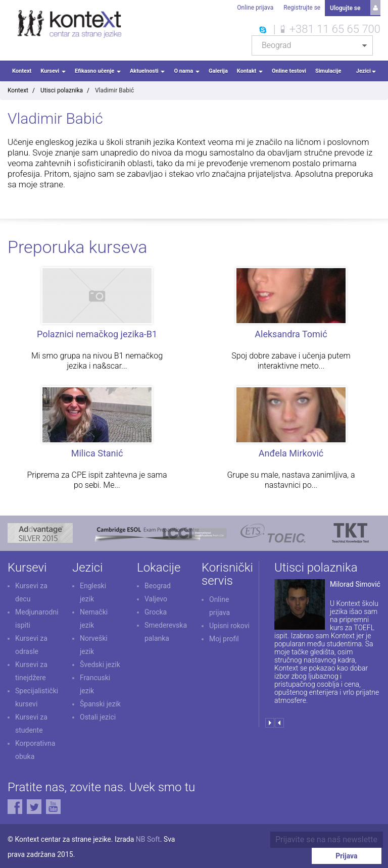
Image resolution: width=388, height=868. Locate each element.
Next (270, 722)
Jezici (366, 70)
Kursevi (53, 70)
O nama (187, 70)
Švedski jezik (100, 663)
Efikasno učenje (98, 70)
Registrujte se (301, 8)
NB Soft (148, 838)
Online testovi (289, 70)
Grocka (156, 611)
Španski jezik (100, 703)
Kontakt (250, 70)
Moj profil (224, 637)
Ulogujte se (345, 8)
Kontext (22, 70)
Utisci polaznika (62, 89)
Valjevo (156, 598)
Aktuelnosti (147, 70)
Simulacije (328, 70)
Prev (279, 722)
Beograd (158, 585)
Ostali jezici (98, 716)
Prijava (352, 838)
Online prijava (255, 8)
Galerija (218, 70)
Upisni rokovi (229, 624)
